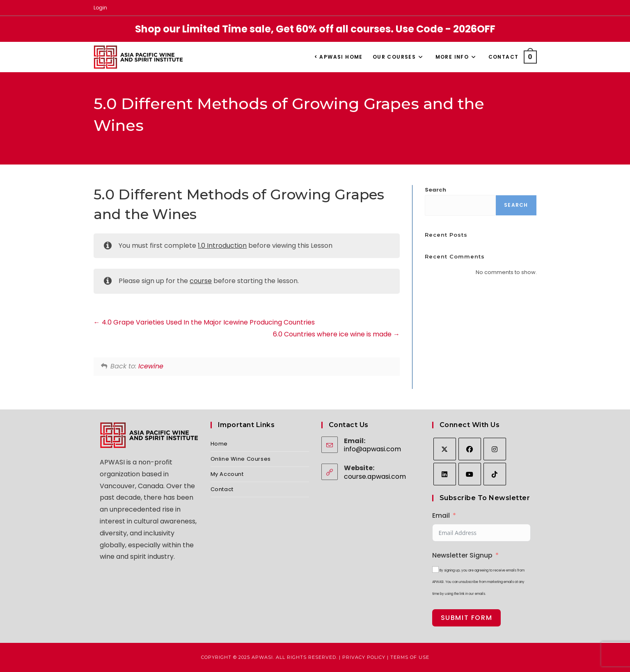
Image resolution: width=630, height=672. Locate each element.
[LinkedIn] (445, 474)
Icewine (151, 366)
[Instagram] (495, 449)
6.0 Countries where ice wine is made (336, 334)
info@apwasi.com (372, 449)
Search (435, 190)
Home (219, 444)
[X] (445, 449)
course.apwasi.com (375, 477)
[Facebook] (470, 449)
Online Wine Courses (241, 459)
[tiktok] (495, 474)
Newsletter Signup (462, 555)
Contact (222, 489)
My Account (227, 474)
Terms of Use (410, 657)
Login (100, 8)
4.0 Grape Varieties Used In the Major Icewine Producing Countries (204, 322)
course (201, 281)
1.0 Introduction (222, 246)
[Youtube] (470, 474)
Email (441, 515)
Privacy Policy (364, 657)
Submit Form (467, 618)
